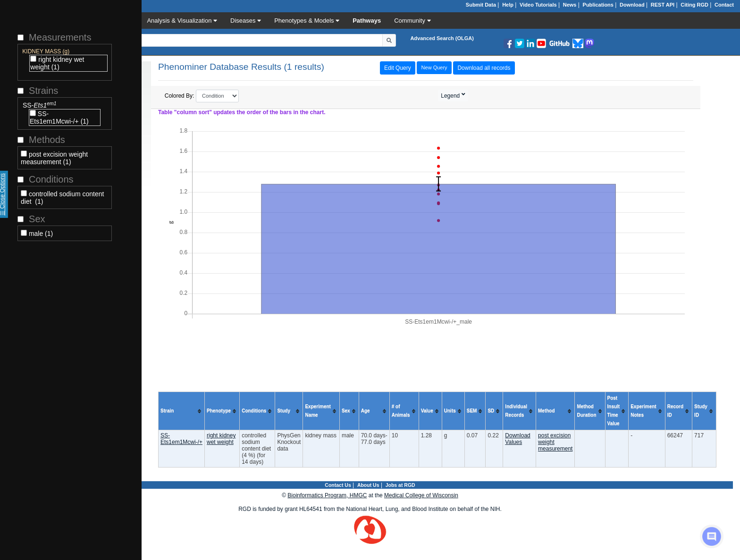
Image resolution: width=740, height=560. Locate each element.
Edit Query (398, 68)
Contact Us (338, 485)
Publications (598, 5)
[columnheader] (182, 411)
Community (412, 21)
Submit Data (481, 5)
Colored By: (202, 96)
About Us (368, 485)
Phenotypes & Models (307, 21)
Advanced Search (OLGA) (442, 38)
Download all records (484, 68)
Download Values (517, 439)
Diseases (246, 21)
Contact (724, 5)
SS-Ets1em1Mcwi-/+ (181, 439)
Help (508, 5)
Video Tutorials (538, 5)
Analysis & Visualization (182, 21)
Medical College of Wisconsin (421, 495)
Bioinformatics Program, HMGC (327, 495)
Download (632, 5)
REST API (663, 5)
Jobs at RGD (400, 485)
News (570, 5)
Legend (451, 96)
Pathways (367, 21)
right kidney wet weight (221, 439)
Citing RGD (694, 5)
